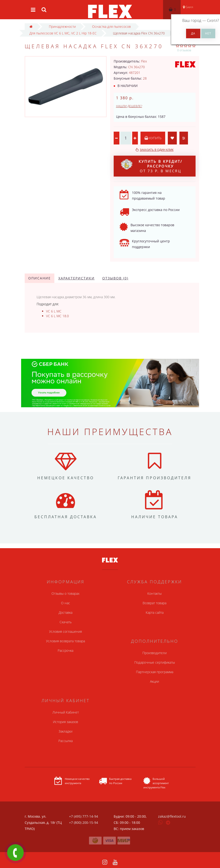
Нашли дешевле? (129, 106)
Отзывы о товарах (66, 593)
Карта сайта (155, 612)
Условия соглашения (66, 631)
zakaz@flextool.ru (172, 816)
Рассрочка (66, 650)
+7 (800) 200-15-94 (84, 822)
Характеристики (77, 278)
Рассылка (66, 741)
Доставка (66, 612)
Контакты (154, 593)
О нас (66, 603)
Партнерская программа (155, 672)
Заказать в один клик (157, 150)
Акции (154, 681)
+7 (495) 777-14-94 (84, 816)
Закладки (66, 731)
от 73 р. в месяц (152, 166)
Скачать (66, 622)
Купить (153, 138)
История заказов (66, 722)
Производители (154, 653)
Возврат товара (154, 603)
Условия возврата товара (66, 641)
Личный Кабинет (66, 712)
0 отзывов (184, 50)
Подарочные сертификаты (155, 662)
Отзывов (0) (115, 278)
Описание (40, 278)
